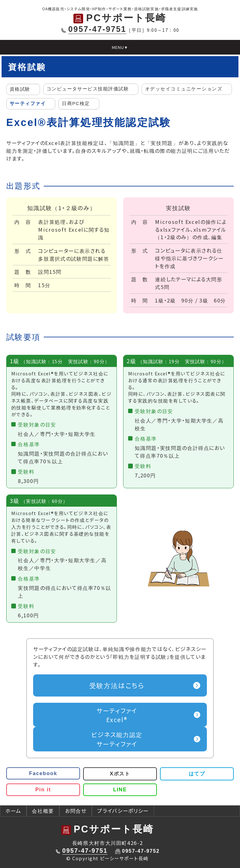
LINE (120, 789)
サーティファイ (28, 104)
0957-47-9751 (97, 29)
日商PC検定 (76, 104)
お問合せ (76, 811)
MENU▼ (120, 47)
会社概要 (43, 811)
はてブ (197, 774)
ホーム (13, 811)
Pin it (43, 789)
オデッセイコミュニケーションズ (184, 89)
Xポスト (120, 774)
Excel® (117, 715)
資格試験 (20, 89)
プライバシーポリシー (123, 811)
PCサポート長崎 (120, 18)
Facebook (43, 773)
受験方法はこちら (117, 685)
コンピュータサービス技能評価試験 (88, 89)
